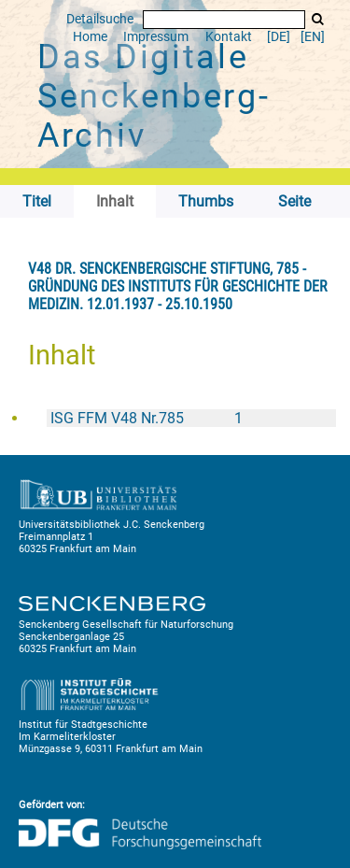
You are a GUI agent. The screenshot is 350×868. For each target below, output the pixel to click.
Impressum (156, 37)
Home (90, 37)
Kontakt (229, 37)
